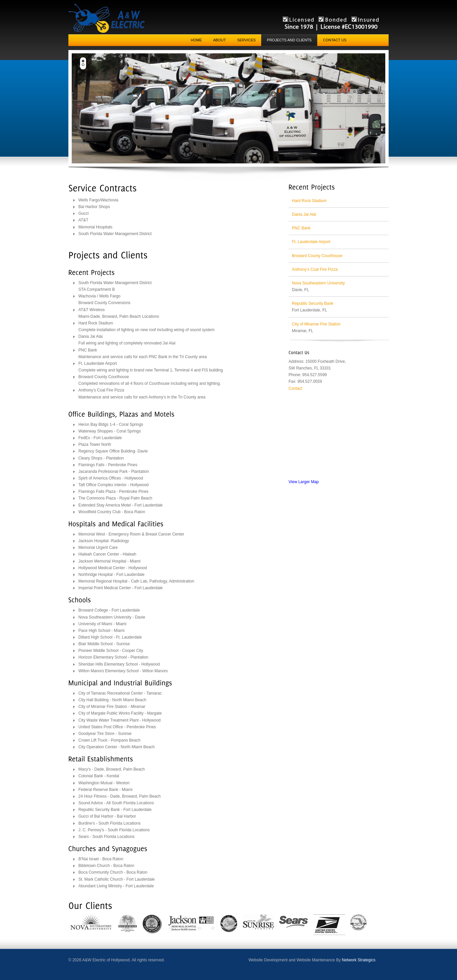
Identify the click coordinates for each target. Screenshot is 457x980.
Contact (295, 388)
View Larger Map (304, 482)
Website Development (268, 960)
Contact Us (335, 40)
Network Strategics (359, 960)
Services (246, 40)
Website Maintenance (316, 960)
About (219, 40)
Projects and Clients (289, 40)
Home (196, 40)
